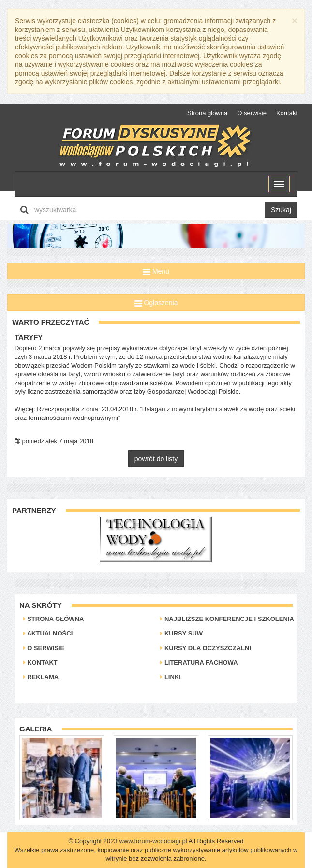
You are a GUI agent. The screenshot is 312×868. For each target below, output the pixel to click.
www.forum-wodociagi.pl (153, 841)
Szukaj (281, 210)
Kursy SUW (181, 633)
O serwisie (252, 113)
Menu (156, 271)
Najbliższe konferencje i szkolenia (227, 619)
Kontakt (287, 113)
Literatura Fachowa (199, 662)
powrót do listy (156, 459)
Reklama (41, 677)
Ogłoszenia (156, 303)
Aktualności (48, 633)
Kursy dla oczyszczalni (206, 648)
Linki (171, 677)
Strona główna (207, 113)
